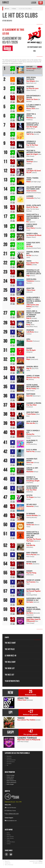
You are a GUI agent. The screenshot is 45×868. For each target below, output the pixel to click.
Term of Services (9, 865)
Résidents (9, 756)
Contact (9, 844)
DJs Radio (9, 763)
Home (7, 9)
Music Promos (10, 836)
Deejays (9, 835)
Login (34, 3)
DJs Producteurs (11, 762)
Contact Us (8, 863)
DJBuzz (6, 2)
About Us (7, 861)
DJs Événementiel (11, 760)
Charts (14, 9)
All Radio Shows (11, 842)
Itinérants (9, 758)
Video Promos (10, 838)
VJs (7, 765)
